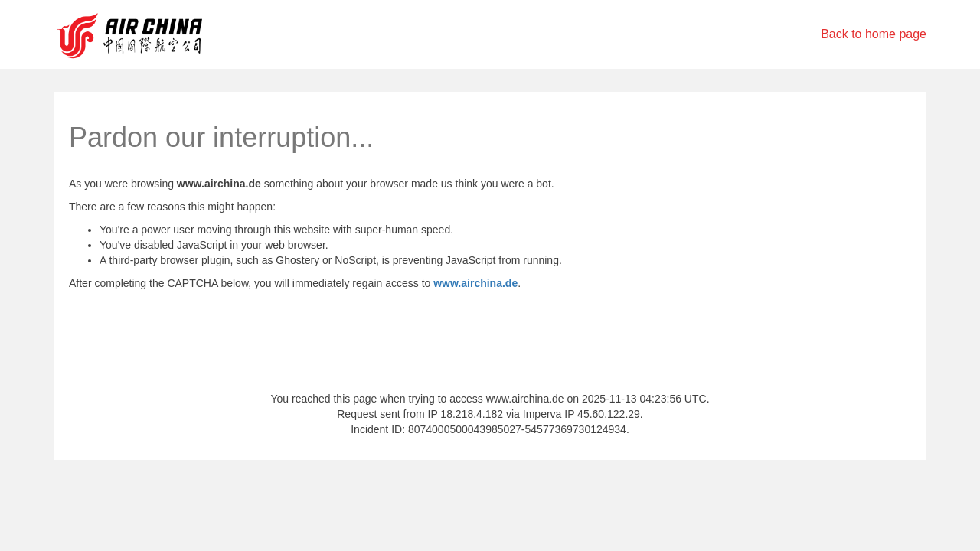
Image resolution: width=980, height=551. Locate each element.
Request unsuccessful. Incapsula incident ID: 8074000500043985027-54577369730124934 (490, 275)
